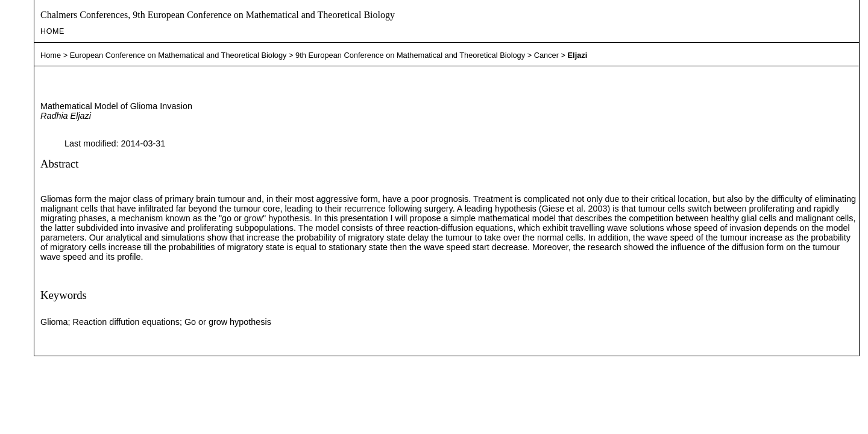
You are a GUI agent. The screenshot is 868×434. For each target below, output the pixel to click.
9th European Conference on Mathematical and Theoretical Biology (410, 55)
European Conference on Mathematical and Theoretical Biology (178, 55)
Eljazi (578, 55)
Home (52, 31)
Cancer (546, 55)
